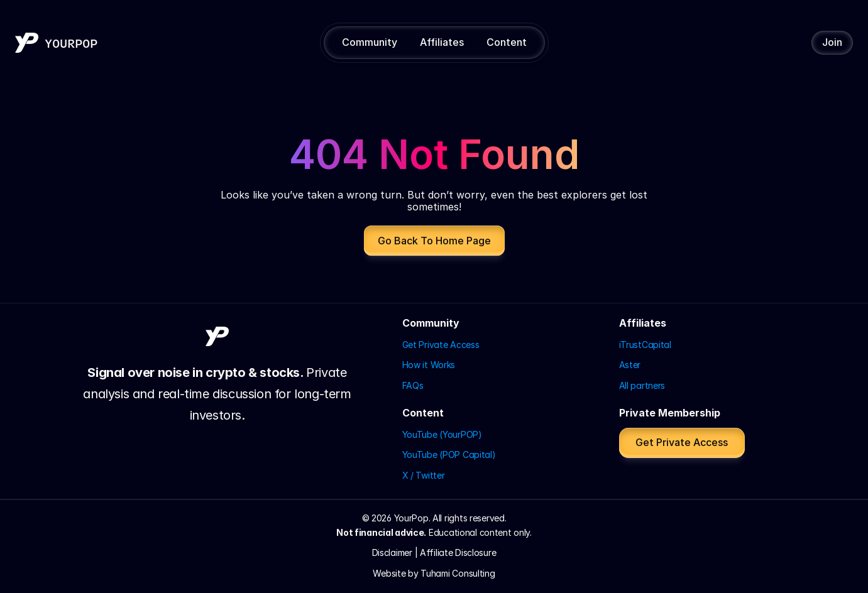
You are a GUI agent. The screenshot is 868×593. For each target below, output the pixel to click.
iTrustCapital (645, 345)
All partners (642, 385)
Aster (630, 365)
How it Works (429, 365)
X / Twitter (424, 475)
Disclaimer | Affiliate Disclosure (434, 552)
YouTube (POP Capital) (449, 454)
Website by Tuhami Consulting (434, 573)
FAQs (413, 385)
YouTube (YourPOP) (442, 434)
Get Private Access (441, 345)
